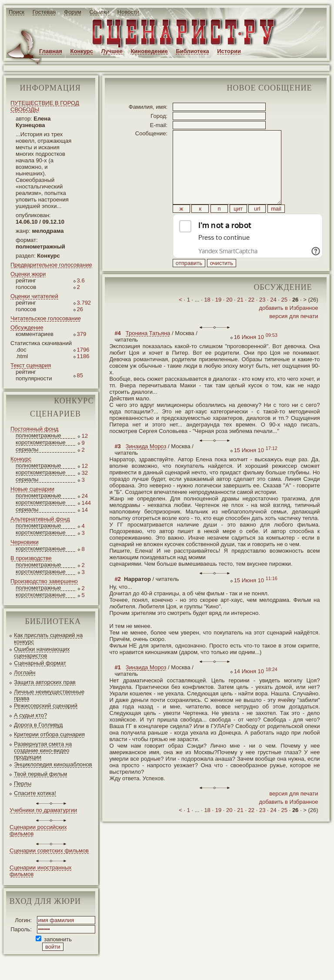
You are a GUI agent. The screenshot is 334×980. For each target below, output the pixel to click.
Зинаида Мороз (146, 466)
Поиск (17, 12)
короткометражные (41, 442)
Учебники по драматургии (43, 810)
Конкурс (82, 51)
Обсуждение (27, 327)
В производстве (31, 558)
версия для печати (294, 336)
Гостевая (44, 12)
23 (262, 319)
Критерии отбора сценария (49, 734)
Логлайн (25, 673)
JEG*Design (205, 966)
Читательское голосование (46, 318)
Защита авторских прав (45, 682)
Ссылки (99, 12)
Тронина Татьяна (148, 353)
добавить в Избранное (288, 327)
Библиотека (192, 51)
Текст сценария (31, 365)
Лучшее (112, 51)
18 (207, 319)
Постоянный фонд (34, 429)
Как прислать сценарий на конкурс (48, 638)
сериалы (27, 449)
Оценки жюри (28, 274)
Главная (51, 51)
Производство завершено (44, 581)
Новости (128, 12)
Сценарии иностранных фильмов (40, 871)
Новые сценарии (32, 489)
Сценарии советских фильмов (49, 851)
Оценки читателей (34, 296)
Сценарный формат (40, 663)
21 (240, 319)
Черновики (25, 542)
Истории (229, 51)
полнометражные (38, 435)
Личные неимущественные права (49, 695)
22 (251, 319)
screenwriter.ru (145, 966)
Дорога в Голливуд (38, 725)
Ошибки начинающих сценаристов (42, 652)
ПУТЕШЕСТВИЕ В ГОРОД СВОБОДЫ (45, 106)
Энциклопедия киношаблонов (53, 764)
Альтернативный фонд (40, 519)
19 (218, 319)
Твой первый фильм (40, 774)
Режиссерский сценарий (46, 706)
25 (284, 319)
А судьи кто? (30, 715)
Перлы (23, 784)
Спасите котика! (35, 793)
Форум (73, 12)
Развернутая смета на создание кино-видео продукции (43, 750)
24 (273, 319)
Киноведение (149, 51)
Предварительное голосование (51, 265)
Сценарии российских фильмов (38, 830)
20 (229, 319)
